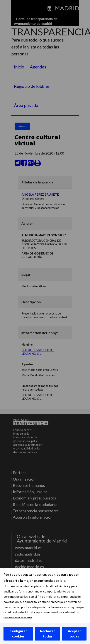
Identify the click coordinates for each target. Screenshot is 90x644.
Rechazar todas (48, 633)
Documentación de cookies (18, 618)
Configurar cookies (18, 633)
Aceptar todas (74, 633)
